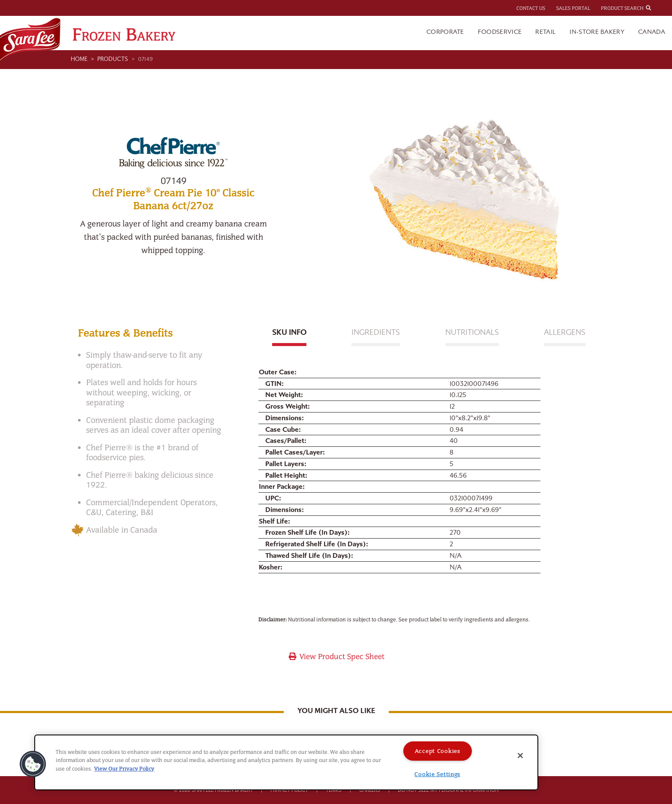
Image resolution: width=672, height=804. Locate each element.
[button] (33, 764)
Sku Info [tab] (289, 333)
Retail (546, 32)
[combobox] (656, 8)
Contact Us (531, 8)
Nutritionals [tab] (472, 333)
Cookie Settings (437, 774)
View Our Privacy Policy (124, 769)
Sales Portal (573, 8)
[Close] (520, 756)
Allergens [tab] (565, 333)
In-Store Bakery (597, 32)
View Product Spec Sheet (336, 657)
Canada (652, 32)
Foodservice (500, 32)
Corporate (445, 32)
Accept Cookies (438, 751)
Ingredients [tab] (376, 333)
